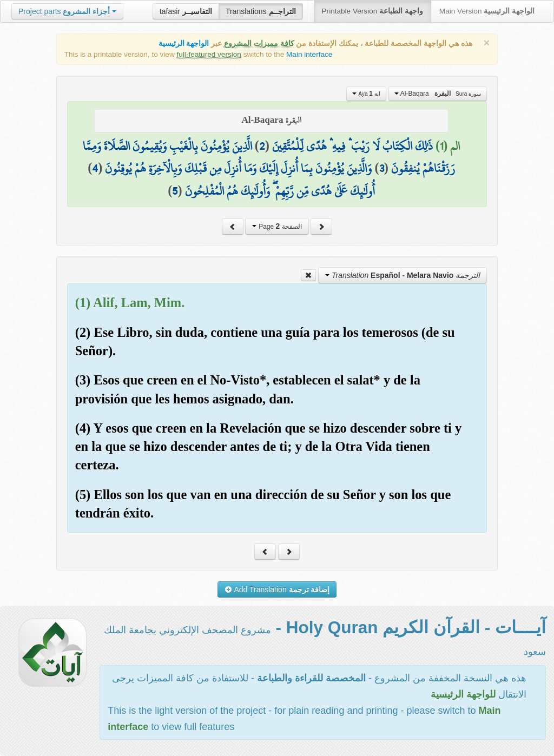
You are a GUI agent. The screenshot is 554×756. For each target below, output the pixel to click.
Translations (261, 11)
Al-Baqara (438, 94)
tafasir (186, 11)
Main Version (487, 11)
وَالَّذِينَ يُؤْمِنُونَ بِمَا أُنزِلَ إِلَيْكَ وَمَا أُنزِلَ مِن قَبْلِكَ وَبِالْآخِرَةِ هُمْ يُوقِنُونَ (238, 168)
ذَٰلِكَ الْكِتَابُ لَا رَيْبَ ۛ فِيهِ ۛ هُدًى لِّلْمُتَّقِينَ (352, 146)
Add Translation (277, 589)
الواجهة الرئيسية (184, 44)
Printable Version (372, 11)
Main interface (309, 54)
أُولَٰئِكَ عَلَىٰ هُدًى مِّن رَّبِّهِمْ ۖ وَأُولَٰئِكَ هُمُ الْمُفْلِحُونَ (280, 191)
